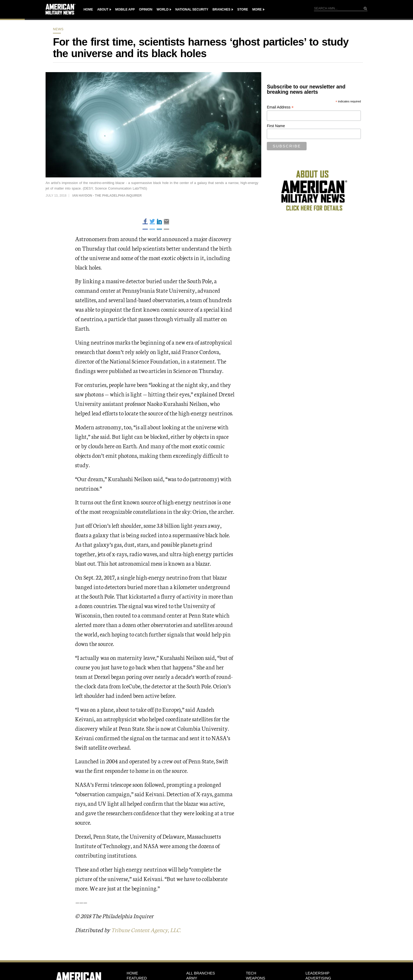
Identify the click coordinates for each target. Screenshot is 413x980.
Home (88, 9)
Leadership (318, 973)
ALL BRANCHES (201, 973)
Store (243, 9)
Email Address (280, 107)
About (103, 9)
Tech (251, 973)
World (162, 9)
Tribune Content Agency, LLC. (148, 930)
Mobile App (125, 9)
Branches (222, 9)
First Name (276, 126)
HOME (132, 973)
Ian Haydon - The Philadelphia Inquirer (107, 196)
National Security (192, 9)
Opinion (146, 9)
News (58, 29)
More (257, 9)
